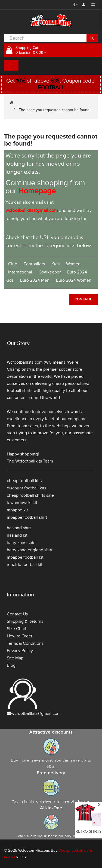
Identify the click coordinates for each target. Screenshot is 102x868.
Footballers (34, 264)
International (20, 272)
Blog (11, 665)
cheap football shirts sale (30, 495)
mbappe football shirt (27, 517)
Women (73, 264)
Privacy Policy (20, 651)
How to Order (20, 636)
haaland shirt (19, 528)
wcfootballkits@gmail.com (36, 713)
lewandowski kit (22, 503)
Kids (55, 264)
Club (13, 264)
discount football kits (27, 488)
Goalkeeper (50, 272)
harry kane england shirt (30, 550)
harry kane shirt (21, 543)
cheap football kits (24, 481)
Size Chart (17, 629)
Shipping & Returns (25, 621)
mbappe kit (17, 510)
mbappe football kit (25, 557)
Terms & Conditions (25, 643)
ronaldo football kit (25, 565)
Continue (83, 299)
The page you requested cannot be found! (55, 110)
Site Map (15, 658)
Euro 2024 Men (35, 280)
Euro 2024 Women (74, 280)
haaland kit (17, 535)
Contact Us (17, 614)
